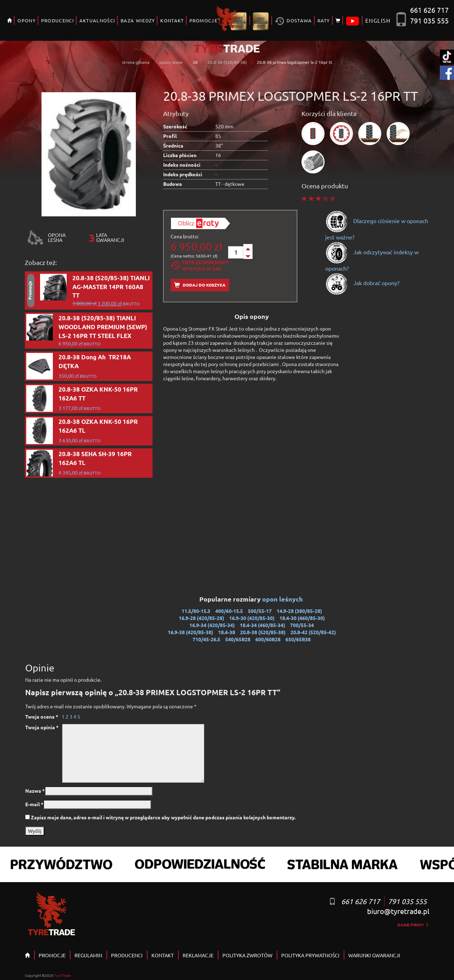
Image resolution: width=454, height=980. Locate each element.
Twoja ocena (42, 716)
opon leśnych (283, 599)
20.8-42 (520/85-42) (313, 632)
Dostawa (293, 21)
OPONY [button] (27, 20)
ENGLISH (378, 20)
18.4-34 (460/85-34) (262, 625)
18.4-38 (227, 632)
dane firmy (413, 925)
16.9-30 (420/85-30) (252, 618)
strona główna (136, 62)
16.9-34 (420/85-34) (212, 625)
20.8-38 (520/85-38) (227, 62)
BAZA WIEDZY (138, 20)
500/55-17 (260, 611)
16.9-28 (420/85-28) (201, 618)
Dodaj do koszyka (200, 285)
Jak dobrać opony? (362, 283)
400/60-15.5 (229, 611)
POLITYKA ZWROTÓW (247, 955)
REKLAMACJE (198, 955)
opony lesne (171, 62)
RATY (324, 20)
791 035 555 (429, 20)
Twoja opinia (42, 727)
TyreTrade (62, 975)
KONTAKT (172, 20)
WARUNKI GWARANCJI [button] (374, 955)
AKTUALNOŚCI (97, 20)
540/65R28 (238, 639)
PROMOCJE (203, 20)
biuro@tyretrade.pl (398, 911)
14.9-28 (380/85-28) (299, 611)
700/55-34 (302, 625)
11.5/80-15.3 (196, 611)
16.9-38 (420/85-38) (190, 632)
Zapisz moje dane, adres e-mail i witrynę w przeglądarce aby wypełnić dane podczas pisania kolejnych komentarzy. (163, 817)
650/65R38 (298, 639)
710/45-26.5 (206, 639)
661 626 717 (429, 10)
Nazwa (35, 791)
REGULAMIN (88, 955)
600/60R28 (268, 639)
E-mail (34, 804)
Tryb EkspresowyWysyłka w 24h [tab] (200, 265)
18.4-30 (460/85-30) (302, 618)
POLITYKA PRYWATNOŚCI (310, 955)
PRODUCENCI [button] (58, 20)
